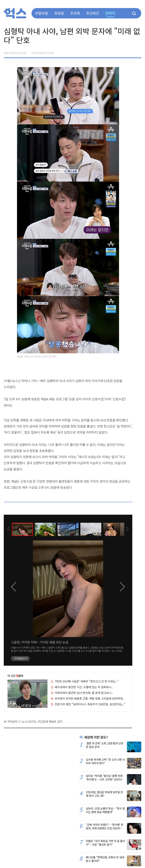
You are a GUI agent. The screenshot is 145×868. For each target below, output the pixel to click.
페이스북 (116, 52)
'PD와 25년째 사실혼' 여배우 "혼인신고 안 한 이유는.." (85, 681)
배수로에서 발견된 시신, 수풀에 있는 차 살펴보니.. (82, 687)
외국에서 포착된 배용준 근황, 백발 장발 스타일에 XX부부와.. (88, 698)
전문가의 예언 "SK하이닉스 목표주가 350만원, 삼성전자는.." (88, 704)
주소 (138, 52)
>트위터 (123, 52)
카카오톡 (131, 52)
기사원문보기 (20, 658)
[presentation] (9, 529)
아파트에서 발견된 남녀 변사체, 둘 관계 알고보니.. (82, 693)
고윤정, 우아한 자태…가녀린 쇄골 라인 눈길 (40, 642)
